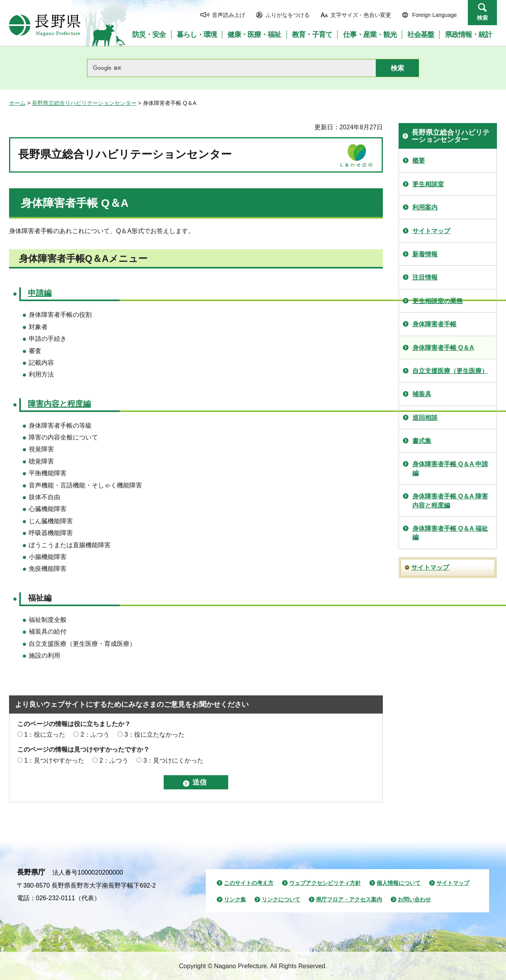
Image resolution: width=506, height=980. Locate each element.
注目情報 (425, 277)
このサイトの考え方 (249, 883)
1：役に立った (45, 735)
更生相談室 (428, 184)
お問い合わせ (414, 899)
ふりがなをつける (288, 15)
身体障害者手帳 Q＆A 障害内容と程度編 (450, 501)
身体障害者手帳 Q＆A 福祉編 (450, 533)
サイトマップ (431, 231)
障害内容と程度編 (59, 404)
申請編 (40, 293)
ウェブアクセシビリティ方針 (325, 883)
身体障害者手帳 (434, 324)
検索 (482, 18)
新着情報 (425, 254)
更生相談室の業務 (438, 301)
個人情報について (399, 883)
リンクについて (281, 899)
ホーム (17, 103)
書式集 (422, 441)
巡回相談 (425, 418)
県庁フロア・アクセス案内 (349, 899)
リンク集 (235, 899)
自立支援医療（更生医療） (450, 371)
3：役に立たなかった (154, 735)
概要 (419, 161)
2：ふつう (95, 735)
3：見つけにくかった (173, 760)
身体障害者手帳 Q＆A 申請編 (450, 468)
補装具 (422, 394)
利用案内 (425, 207)
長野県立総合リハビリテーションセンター (84, 103)
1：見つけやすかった (54, 760)
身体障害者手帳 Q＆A (443, 348)
